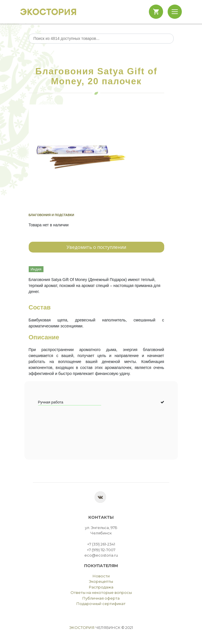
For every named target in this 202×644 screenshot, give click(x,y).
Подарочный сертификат (101, 604)
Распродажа (101, 587)
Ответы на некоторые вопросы (101, 592)
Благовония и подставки (51, 215)
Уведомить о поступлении (96, 247)
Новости (101, 576)
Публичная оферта (101, 598)
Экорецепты (101, 581)
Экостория (82, 627)
